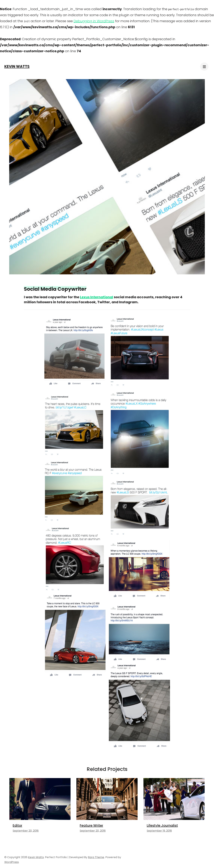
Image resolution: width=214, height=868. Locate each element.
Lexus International (97, 297)
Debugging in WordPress (94, 21)
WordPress (12, 862)
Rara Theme (96, 857)
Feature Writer (91, 825)
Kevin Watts (17, 67)
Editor (17, 825)
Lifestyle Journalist (162, 825)
